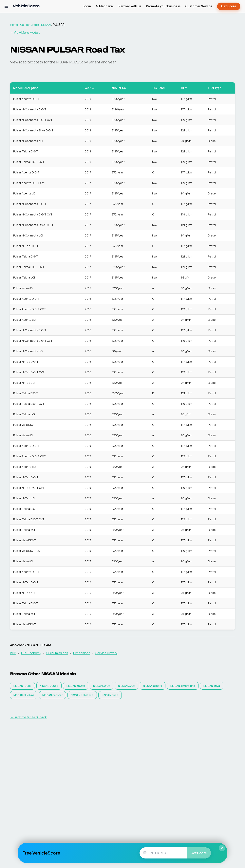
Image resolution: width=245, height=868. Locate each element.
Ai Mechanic (105, 6)
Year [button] (90, 88)
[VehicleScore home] (26, 6)
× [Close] (222, 848)
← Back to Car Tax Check (28, 717)
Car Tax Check (30, 25)
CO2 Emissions (57, 653)
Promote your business (163, 6)
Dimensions (82, 653)
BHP (13, 653)
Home (14, 25)
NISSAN (46, 25)
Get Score (229, 6)
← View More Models (25, 33)
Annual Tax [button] (121, 88)
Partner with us (130, 6)
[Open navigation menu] (6, 6)
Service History (106, 653)
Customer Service (199, 6)
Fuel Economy (31, 653)
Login (87, 6)
